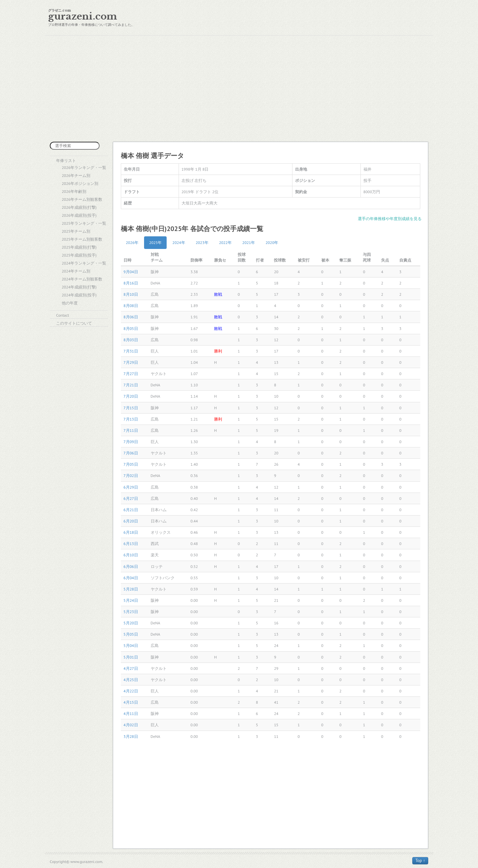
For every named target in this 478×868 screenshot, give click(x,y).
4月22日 (131, 691)
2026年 (132, 242)
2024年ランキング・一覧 (84, 263)
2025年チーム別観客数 (82, 239)
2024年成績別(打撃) (79, 287)
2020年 (272, 242)
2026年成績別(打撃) (79, 207)
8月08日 (131, 306)
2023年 (202, 242)
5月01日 (131, 657)
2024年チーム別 (76, 271)
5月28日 (131, 589)
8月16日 (131, 283)
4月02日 (131, 725)
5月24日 (131, 600)
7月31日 (131, 351)
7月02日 (131, 475)
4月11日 (131, 713)
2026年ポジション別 (80, 183)
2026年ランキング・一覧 (84, 167)
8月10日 (131, 294)
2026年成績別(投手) (79, 215)
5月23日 (131, 612)
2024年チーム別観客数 (82, 279)
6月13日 (131, 544)
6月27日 (131, 498)
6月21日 (131, 510)
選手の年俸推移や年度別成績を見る (390, 219)
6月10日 (131, 555)
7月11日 (131, 430)
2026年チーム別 (76, 175)
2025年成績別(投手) (79, 255)
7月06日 (131, 453)
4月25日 (131, 680)
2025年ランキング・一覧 (84, 223)
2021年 (249, 242)
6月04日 (131, 578)
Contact (63, 315)
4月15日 (131, 702)
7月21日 (131, 385)
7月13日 (131, 419)
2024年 (179, 242)
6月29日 (131, 487)
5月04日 (131, 645)
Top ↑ (420, 861)
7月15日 (131, 408)
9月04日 (131, 272)
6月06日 (131, 566)
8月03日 (131, 340)
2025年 (155, 242)
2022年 (225, 242)
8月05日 (131, 328)
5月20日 (131, 623)
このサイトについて (74, 323)
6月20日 (131, 521)
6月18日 (131, 532)
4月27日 (131, 668)
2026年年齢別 (74, 191)
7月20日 (131, 396)
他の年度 (70, 303)
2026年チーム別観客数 (82, 199)
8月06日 (131, 317)
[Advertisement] (239, 89)
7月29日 (131, 362)
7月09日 (131, 442)
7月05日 (131, 464)
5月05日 (131, 634)
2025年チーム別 (76, 231)
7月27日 (131, 374)
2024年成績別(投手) (79, 295)
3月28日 (131, 736)
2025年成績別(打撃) (79, 247)
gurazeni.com (83, 16)
